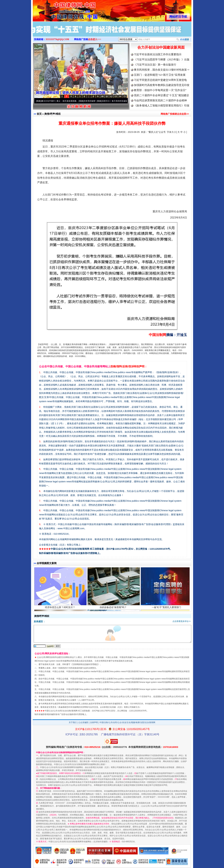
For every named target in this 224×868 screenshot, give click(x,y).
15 (125, 96)
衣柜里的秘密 (91, 101)
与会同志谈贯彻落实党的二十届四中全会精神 (160, 100)
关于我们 (73, 722)
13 (116, 96)
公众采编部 (83, 722)
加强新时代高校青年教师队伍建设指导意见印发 (162, 85)
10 (102, 96)
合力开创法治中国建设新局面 (161, 47)
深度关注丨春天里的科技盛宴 (116, 101)
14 (120, 96)
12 (111, 96)
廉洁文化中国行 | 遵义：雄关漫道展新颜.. (61, 101)
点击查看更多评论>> (182, 621)
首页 (39, 114)
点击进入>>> (95, 39)
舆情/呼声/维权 (52, 114)
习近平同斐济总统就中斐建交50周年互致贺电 (160, 80)
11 (107, 96)
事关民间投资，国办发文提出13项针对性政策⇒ (162, 70)
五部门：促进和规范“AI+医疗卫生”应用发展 (160, 75)
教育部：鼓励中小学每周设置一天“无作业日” (160, 90)
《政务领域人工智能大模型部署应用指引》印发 (162, 106)
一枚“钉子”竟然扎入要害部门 (167, 608)
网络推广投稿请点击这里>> (175, 114)
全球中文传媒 (60, 10)
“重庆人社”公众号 (157, 132)
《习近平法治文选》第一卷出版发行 (155, 65)
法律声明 (94, 722)
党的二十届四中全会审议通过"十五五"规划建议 (161, 95)
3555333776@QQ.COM (57, 39)
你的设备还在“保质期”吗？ (114, 608)
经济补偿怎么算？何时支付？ (60, 608)
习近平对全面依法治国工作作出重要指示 (158, 54)
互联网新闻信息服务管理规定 (85, 664)
